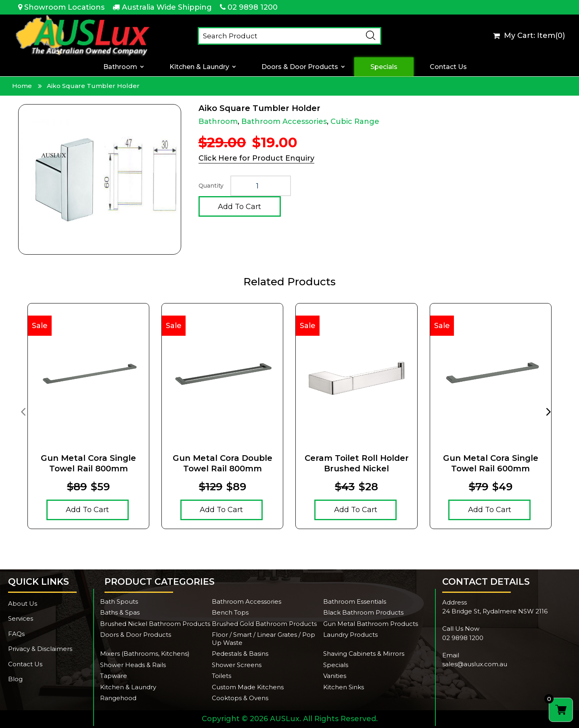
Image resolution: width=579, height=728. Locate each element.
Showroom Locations (64, 7)
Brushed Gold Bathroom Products (264, 624)
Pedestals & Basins (240, 654)
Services (21, 618)
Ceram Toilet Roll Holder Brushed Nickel (357, 463)
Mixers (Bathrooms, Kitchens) (145, 654)
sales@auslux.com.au (475, 664)
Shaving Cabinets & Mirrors (364, 654)
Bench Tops (230, 612)
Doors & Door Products (300, 67)
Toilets (222, 676)
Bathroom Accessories (284, 121)
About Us (23, 604)
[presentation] (23, 411)
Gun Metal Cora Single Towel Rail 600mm (491, 463)
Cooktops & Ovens (240, 698)
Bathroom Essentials (355, 601)
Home (22, 86)
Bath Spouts (119, 601)
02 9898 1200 (253, 7)
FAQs (16, 634)
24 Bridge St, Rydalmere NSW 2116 (495, 611)
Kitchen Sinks (344, 687)
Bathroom (120, 67)
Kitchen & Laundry (199, 67)
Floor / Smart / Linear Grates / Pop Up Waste (263, 639)
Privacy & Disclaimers (40, 649)
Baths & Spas (120, 612)
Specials (384, 67)
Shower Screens (237, 665)
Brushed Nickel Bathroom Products (155, 624)
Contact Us (448, 67)
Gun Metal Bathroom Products (371, 624)
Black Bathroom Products (363, 612)
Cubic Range (355, 121)
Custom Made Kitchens (248, 687)
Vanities (335, 676)
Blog (15, 679)
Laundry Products (350, 635)
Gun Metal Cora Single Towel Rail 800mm (88, 463)
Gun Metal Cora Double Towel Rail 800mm (223, 463)
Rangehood (118, 698)
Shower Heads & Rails (133, 665)
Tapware (114, 676)
